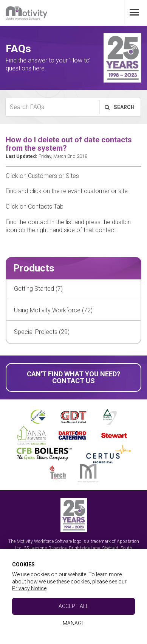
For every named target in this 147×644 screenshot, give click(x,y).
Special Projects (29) (42, 332)
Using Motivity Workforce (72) (53, 310)
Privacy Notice (29, 588)
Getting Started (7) (38, 289)
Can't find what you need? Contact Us (73, 377)
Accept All (73, 606)
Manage (74, 623)
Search (119, 107)
